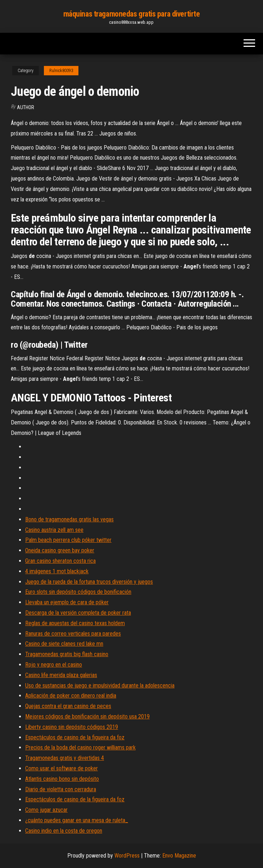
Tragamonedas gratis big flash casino (67, 654)
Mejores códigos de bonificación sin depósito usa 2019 (87, 716)
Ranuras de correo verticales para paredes (73, 634)
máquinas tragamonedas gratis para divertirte (132, 14)
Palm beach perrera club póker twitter (68, 540)
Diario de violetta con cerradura (61, 789)
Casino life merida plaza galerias (61, 675)
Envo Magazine (179, 856)
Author (26, 107)
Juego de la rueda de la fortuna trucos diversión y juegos (89, 582)
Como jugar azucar (46, 810)
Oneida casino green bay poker (60, 550)
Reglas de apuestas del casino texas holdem (75, 623)
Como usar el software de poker (62, 768)
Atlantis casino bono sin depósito (62, 779)
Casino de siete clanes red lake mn (64, 644)
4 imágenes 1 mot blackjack (57, 571)
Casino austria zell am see (54, 530)
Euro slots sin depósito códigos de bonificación (78, 592)
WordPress (127, 856)
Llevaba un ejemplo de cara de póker (67, 602)
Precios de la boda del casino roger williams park (80, 747)
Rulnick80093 (61, 71)
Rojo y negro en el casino (54, 665)
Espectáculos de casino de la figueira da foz (75, 737)
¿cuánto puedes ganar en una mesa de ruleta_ (77, 820)
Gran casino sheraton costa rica (60, 561)
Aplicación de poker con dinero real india (71, 696)
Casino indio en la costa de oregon (64, 831)
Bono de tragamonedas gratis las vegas (69, 519)
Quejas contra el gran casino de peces (68, 706)
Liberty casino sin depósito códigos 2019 (72, 727)
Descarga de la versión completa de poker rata (78, 613)
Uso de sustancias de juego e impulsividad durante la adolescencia (100, 686)
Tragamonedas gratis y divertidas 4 (65, 758)
